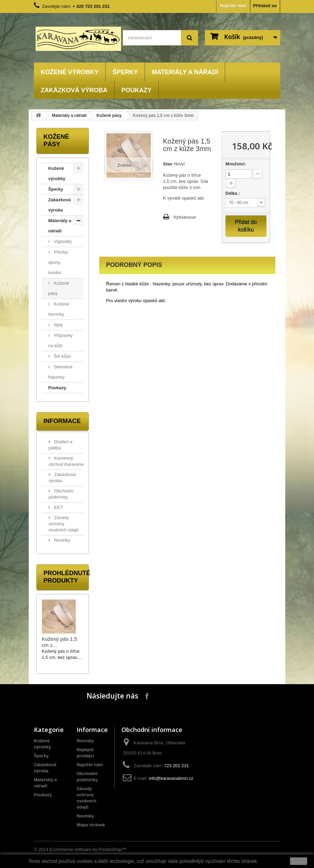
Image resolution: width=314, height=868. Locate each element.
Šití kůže (62, 356)
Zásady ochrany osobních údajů (64, 524)
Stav (168, 164)
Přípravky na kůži (61, 341)
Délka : (233, 193)
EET (58, 507)
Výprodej (62, 241)
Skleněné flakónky (60, 372)
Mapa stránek (91, 825)
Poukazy (136, 90)
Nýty (58, 325)
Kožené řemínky (59, 309)
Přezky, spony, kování (58, 262)
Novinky (62, 540)
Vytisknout (185, 217)
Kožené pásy (109, 116)
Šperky (125, 72)
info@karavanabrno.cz (171, 778)
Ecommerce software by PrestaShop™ (88, 849)
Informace (62, 421)
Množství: (236, 164)
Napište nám (233, 6)
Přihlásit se (265, 6)
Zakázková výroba (74, 90)
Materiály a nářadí (185, 72)
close (299, 861)
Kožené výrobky (70, 72)
